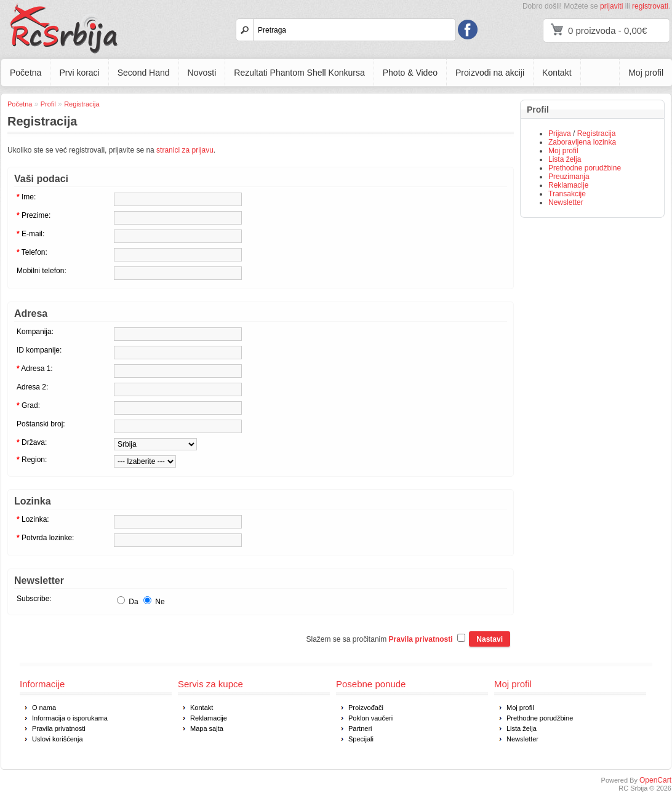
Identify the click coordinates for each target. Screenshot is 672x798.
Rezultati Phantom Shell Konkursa (299, 73)
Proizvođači (366, 708)
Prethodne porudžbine (585, 168)
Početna (26, 73)
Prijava (560, 134)
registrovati (650, 6)
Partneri (360, 728)
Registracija (597, 134)
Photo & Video (410, 73)
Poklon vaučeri (370, 718)
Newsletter (566, 202)
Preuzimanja (569, 177)
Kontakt (557, 73)
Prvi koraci (79, 73)
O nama (44, 708)
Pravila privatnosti (59, 728)
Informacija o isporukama (70, 718)
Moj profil (646, 73)
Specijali (361, 739)
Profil (48, 104)
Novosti (202, 73)
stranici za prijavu (185, 150)
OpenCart (655, 780)
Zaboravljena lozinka (582, 142)
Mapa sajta (207, 728)
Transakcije (567, 194)
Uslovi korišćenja (58, 739)
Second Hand (144, 73)
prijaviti (611, 6)
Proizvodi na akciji (490, 73)
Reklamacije (568, 185)
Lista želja (565, 159)
